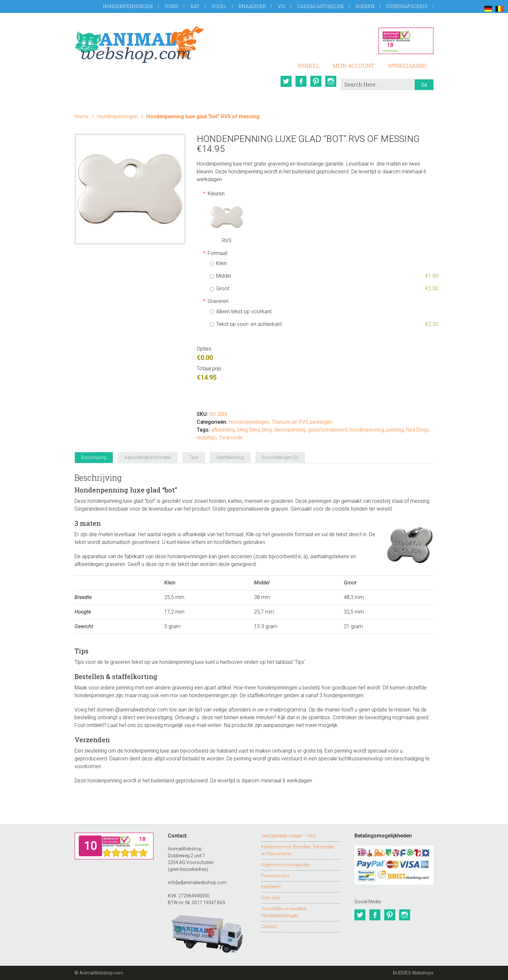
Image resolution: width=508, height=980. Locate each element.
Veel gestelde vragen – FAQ (288, 836)
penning (395, 430)
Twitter (286, 81)
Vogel (219, 6)
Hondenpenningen (128, 6)
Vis (282, 6)
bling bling (261, 430)
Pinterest (316, 81)
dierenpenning (290, 430)
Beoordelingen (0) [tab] (280, 457)
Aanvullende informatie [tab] (148, 457)
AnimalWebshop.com (139, 45)
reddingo (207, 438)
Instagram (331, 81)
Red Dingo (418, 430)
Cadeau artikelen (320, 6)
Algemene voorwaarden (285, 865)
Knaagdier (252, 6)
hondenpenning (367, 430)
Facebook (301, 81)
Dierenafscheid (407, 6)
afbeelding (223, 430)
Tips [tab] (194, 457)
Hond (172, 6)
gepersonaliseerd (328, 430)
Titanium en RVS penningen (302, 422)
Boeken (365, 6)
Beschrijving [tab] (94, 457)
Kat (195, 6)
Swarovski (231, 438)
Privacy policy (275, 876)
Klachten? (271, 887)
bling (242, 430)
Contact (269, 927)
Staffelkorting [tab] (230, 457)
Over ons (270, 898)
